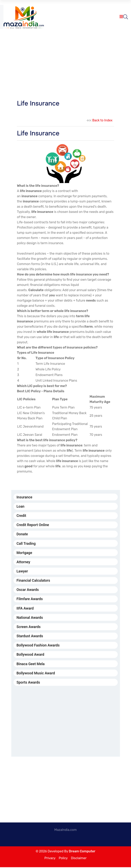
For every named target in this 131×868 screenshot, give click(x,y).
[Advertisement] (65, 62)
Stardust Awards (30, 637)
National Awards (30, 618)
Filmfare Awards (30, 599)
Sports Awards (28, 683)
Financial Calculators (34, 581)
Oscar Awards (28, 590)
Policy (63, 859)
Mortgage (24, 553)
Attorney (23, 562)
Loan (21, 506)
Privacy (50, 859)
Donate (22, 534)
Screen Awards (29, 627)
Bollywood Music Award (36, 674)
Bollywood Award (30, 655)
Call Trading (26, 544)
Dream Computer (82, 852)
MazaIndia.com (65, 831)
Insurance (25, 497)
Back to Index (102, 120)
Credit (21, 516)
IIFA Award (25, 609)
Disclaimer (79, 859)
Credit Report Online (33, 525)
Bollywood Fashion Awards (38, 646)
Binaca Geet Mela (31, 665)
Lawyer (22, 572)
